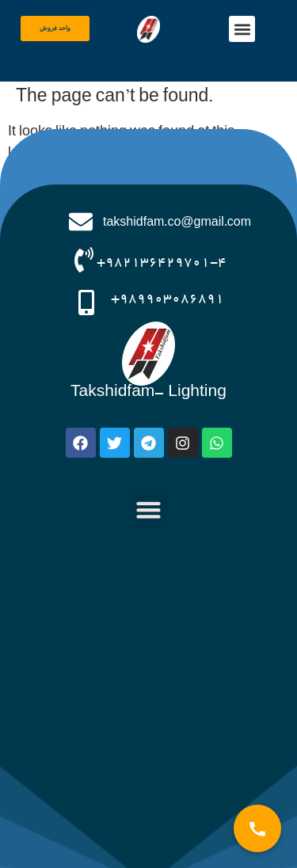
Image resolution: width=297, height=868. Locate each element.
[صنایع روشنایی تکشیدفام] (148, 700)
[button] (242, 29)
